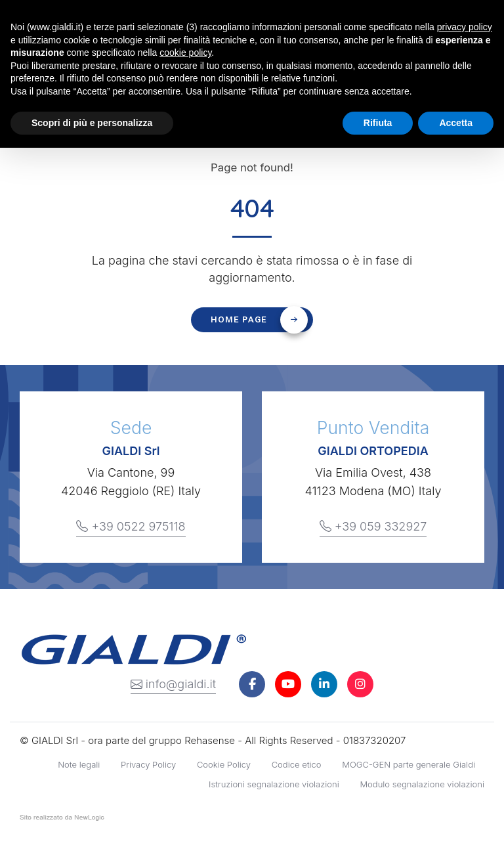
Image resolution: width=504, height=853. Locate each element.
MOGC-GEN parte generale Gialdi (409, 764)
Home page (259, 320)
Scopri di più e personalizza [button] (92, 123)
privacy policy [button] (465, 27)
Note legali (79, 764)
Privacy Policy (148, 764)
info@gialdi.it (174, 684)
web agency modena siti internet (62, 820)
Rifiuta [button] (378, 123)
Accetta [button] (456, 123)
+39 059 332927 (373, 527)
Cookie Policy (224, 764)
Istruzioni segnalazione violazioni (274, 784)
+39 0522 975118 (131, 527)
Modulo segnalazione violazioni (422, 784)
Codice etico (297, 764)
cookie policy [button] (185, 53)
